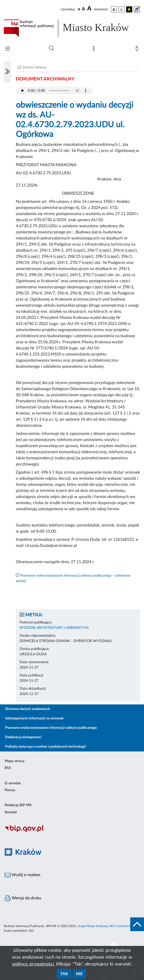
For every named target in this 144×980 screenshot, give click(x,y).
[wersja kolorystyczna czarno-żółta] (129, 9)
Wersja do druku (23, 898)
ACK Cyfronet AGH (122, 926)
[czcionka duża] (90, 9)
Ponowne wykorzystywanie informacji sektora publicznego (51, 728)
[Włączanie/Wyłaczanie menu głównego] (8, 49)
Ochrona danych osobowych (28, 709)
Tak (64, 974)
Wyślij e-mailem (22, 875)
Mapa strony (15, 761)
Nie (79, 974)
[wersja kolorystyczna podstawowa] (114, 9)
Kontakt (11, 812)
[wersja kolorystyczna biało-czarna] (122, 9)
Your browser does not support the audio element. (54, 91)
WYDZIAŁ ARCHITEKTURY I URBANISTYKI (54, 628)
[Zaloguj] (138, 50)
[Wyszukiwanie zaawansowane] (51, 48)
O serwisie (13, 783)
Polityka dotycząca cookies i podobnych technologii (45, 747)
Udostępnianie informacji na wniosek (34, 718)
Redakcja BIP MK (18, 805)
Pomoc (10, 790)
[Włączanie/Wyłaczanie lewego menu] (7, 72)
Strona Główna (35, 67)
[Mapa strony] (95, 50)
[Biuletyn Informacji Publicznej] (72, 832)
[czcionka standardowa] (79, 9)
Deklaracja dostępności (23, 737)
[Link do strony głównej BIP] (72, 28)
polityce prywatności (33, 964)
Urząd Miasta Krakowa (93, 926)
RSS (8, 768)
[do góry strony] (137, 924)
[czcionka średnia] (83, 9)
